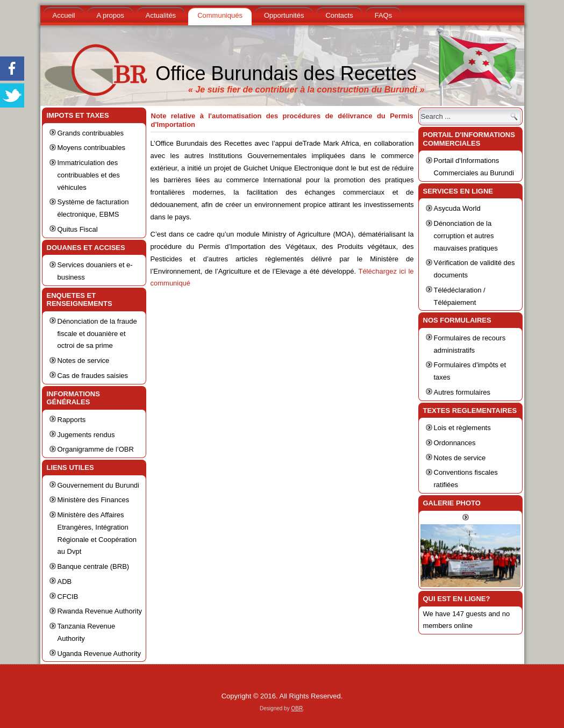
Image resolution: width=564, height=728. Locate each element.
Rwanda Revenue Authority (100, 611)
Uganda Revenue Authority (99, 654)
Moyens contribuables (91, 148)
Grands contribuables (91, 133)
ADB (65, 581)
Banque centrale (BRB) (94, 566)
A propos (110, 15)
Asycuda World (457, 208)
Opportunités (284, 15)
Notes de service (84, 361)
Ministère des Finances (94, 500)
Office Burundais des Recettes (286, 73)
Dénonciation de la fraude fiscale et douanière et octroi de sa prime (97, 334)
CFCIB (68, 597)
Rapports (72, 420)
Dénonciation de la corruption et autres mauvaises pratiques (466, 236)
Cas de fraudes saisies (93, 376)
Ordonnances (455, 443)
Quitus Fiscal (78, 229)
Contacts (339, 15)
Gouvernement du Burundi (98, 485)
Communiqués (220, 15)
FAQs (384, 15)
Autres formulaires (462, 392)
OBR (297, 708)
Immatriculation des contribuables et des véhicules (89, 175)
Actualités (161, 15)
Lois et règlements (462, 428)
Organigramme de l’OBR (96, 449)
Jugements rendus (86, 435)
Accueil (64, 15)
